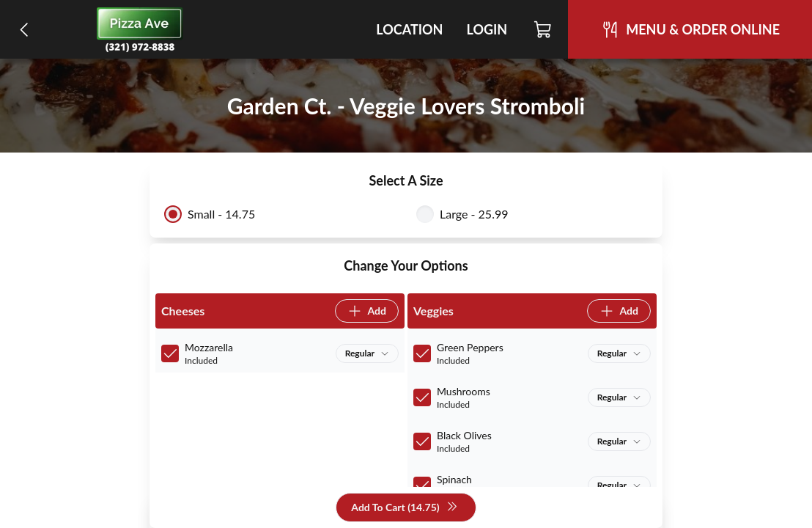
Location (409, 29)
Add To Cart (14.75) (404, 508)
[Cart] (543, 29)
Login (487, 29)
